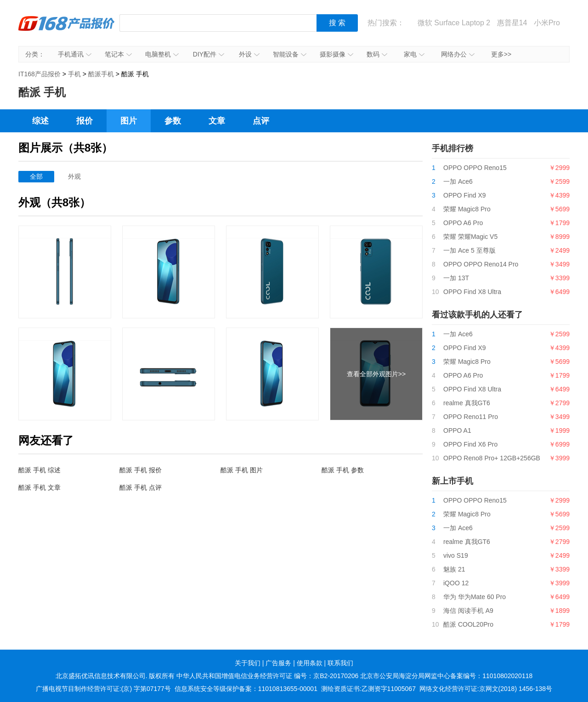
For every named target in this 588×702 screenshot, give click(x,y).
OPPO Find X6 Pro (470, 444)
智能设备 (290, 54)
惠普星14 (512, 23)
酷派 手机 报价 (141, 470)
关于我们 (248, 663)
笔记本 (118, 54)
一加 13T (456, 278)
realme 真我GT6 (467, 403)
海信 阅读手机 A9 (468, 611)
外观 (74, 176)
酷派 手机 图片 (242, 470)
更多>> (501, 54)
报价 (85, 121)
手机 (74, 74)
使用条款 (310, 663)
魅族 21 (454, 569)
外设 (249, 54)
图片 (129, 121)
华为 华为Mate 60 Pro (475, 597)
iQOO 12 (456, 583)
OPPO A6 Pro (463, 223)
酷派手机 (101, 74)
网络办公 (458, 54)
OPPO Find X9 (465, 195)
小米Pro (547, 23)
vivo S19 (456, 555)
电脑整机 (162, 54)
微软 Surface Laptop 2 (454, 23)
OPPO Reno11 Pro (471, 417)
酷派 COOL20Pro (468, 624)
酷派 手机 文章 (40, 487)
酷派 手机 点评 (141, 487)
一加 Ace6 (458, 181)
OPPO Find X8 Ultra (472, 292)
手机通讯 (75, 54)
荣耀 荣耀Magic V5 (470, 237)
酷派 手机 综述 (40, 470)
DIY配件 (209, 54)
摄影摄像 (336, 54)
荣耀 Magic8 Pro (467, 209)
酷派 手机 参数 (343, 470)
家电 (414, 54)
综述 (40, 121)
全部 (36, 176)
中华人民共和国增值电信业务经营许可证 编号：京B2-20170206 (267, 676)
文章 (217, 121)
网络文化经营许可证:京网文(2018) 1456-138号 (486, 689)
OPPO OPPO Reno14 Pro (481, 264)
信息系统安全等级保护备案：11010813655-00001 (246, 689)
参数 (173, 121)
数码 (377, 54)
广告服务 (278, 663)
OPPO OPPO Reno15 (475, 168)
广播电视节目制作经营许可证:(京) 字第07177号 (103, 689)
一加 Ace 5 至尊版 (469, 250)
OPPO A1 (457, 430)
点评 (261, 121)
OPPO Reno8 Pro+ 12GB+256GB (492, 458)
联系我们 (340, 663)
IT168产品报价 (67, 30)
